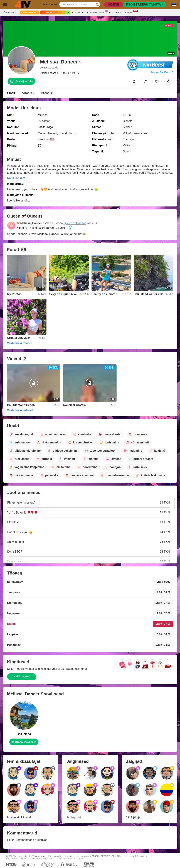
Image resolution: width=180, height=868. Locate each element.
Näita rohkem (16, 178)
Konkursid (115, 12)
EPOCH (95, 856)
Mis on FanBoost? (162, 72)
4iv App (129, 12)
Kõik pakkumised (97, 12)
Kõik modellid (10, 12)
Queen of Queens (75, 223)
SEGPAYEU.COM (109, 856)
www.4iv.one (40, 856)
